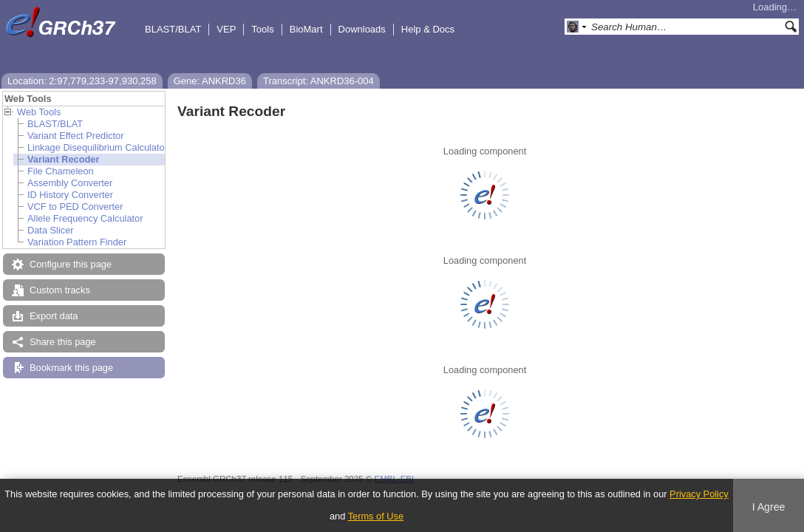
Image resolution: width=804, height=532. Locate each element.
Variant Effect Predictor (75, 136)
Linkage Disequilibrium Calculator (98, 147)
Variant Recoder (63, 159)
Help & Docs (428, 29)
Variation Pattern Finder (77, 242)
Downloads (362, 29)
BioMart (306, 29)
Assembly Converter (70, 183)
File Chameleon (61, 171)
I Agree (769, 507)
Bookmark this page (71, 368)
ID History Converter (70, 195)
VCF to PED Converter (75, 207)
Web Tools (39, 112)
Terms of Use (376, 516)
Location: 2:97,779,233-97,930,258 (82, 81)
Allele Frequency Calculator (85, 218)
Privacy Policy (699, 494)
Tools (262, 29)
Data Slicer (51, 230)
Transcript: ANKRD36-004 (318, 81)
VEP (226, 29)
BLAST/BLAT (173, 29)
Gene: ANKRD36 (210, 81)
